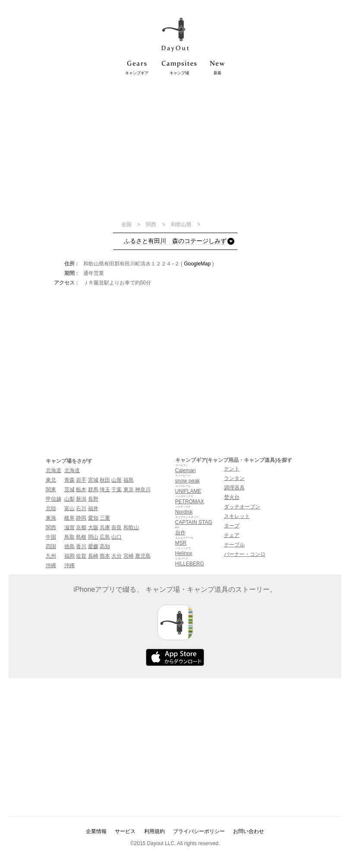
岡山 (93, 537)
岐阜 (69, 518)
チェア (232, 535)
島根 (81, 537)
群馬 (93, 489)
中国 (51, 537)
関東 (51, 489)
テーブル (234, 545)
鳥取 (69, 537)
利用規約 (155, 831)
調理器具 (234, 488)
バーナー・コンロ (245, 554)
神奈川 (143, 489)
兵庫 (105, 527)
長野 (93, 499)
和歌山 (131, 527)
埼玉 (105, 489)
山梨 (69, 499)
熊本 (105, 556)
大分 (117, 556)
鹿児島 (143, 556)
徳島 (69, 546)
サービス (125, 831)
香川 (81, 546)
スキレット (237, 516)
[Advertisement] (175, 148)
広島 (105, 537)
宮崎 (129, 556)
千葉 (117, 489)
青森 (69, 480)
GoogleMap (197, 264)
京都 (81, 527)
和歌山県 (182, 224)
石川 (81, 508)
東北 (51, 480)
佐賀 (81, 556)
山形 (117, 480)
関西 (152, 224)
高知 (105, 546)
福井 (93, 508)
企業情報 (96, 831)
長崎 (93, 556)
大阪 (93, 527)
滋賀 (69, 527)
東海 (51, 518)
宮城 (93, 480)
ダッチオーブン (242, 507)
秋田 (105, 480)
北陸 (51, 508)
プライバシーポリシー (199, 831)
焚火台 (232, 497)
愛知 (93, 518)
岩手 (81, 480)
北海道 (54, 470)
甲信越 (54, 499)
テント (232, 469)
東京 (129, 489)
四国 (51, 546)
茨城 (69, 489)
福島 (129, 480)
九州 (51, 556)
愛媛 (93, 546)
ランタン (234, 478)
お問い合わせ (249, 831)
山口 (117, 537)
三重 (105, 518)
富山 (69, 508)
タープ (232, 526)
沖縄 (51, 565)
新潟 (81, 499)
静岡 (81, 518)
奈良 (117, 527)
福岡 (69, 556)
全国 (127, 224)
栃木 (81, 489)
